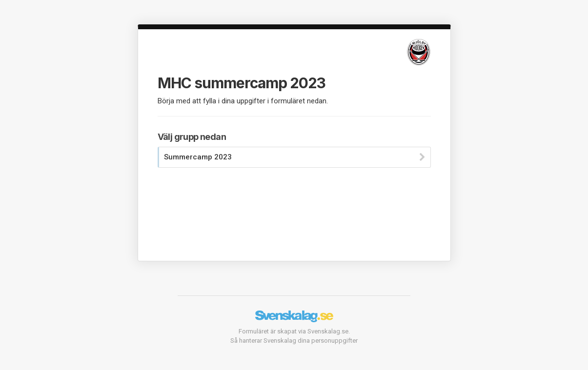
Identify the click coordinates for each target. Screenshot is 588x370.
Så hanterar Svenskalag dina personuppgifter (294, 341)
